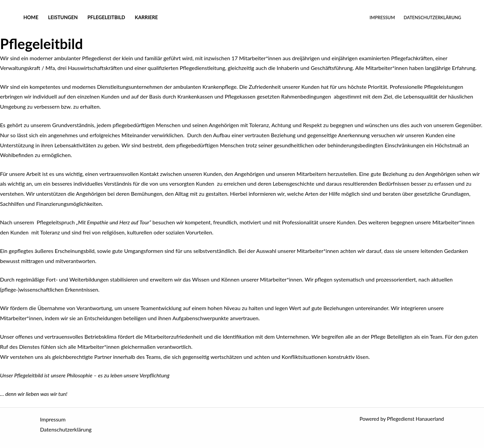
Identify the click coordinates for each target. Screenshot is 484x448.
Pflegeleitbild (106, 17)
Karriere (146, 17)
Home (31, 17)
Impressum (382, 17)
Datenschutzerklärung (432, 17)
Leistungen (63, 17)
